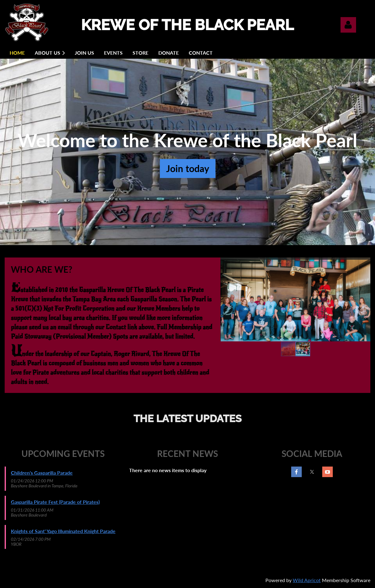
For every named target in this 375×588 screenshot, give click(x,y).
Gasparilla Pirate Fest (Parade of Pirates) (55, 502)
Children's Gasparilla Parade (42, 473)
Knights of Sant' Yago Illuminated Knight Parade (63, 531)
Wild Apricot (307, 580)
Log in (348, 25)
